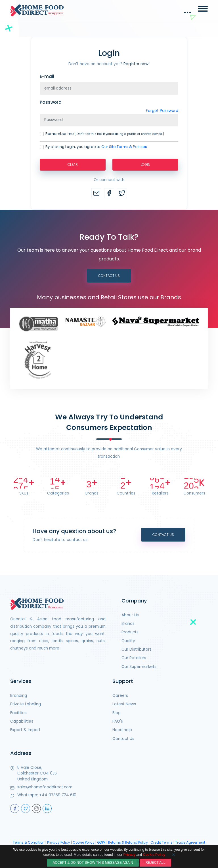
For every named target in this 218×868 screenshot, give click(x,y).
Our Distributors (137, 649)
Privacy (129, 865)
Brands (128, 624)
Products (130, 632)
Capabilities (22, 721)
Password (51, 102)
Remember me (105, 134)
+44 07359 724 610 (58, 795)
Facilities (18, 713)
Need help (122, 730)
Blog (117, 713)
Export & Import (25, 730)
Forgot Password (162, 111)
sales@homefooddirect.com (45, 787)
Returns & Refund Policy (128, 842)
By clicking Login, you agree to (97, 147)
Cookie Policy (84, 842)
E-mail (47, 76)
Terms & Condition (29, 842)
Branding (19, 696)
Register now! (137, 64)
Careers (120, 696)
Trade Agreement (190, 842)
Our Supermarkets (139, 667)
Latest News (124, 704)
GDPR (101, 842)
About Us (130, 615)
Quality (128, 641)
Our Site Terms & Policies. (125, 147)
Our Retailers (134, 658)
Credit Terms (162, 842)
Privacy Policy (59, 842)
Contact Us (109, 276)
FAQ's (118, 721)
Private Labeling (26, 704)
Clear (73, 165)
